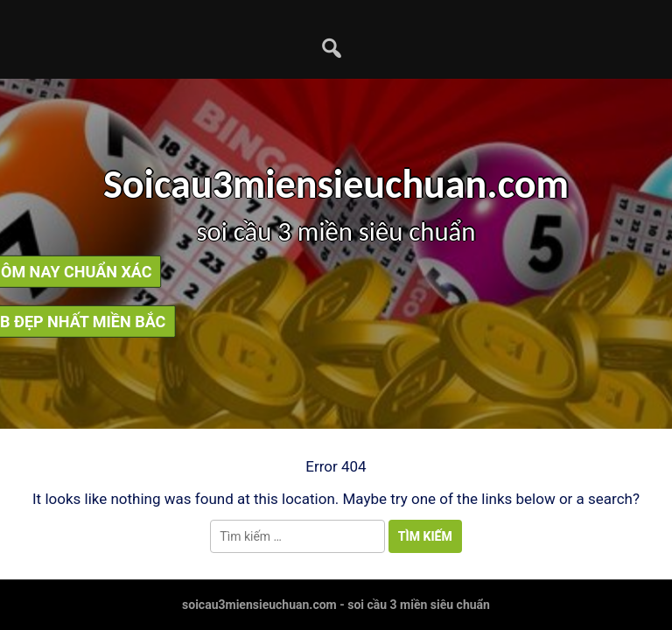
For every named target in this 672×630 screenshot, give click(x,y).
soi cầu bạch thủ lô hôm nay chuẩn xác (331, 272)
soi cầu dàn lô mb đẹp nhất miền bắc (340, 322)
